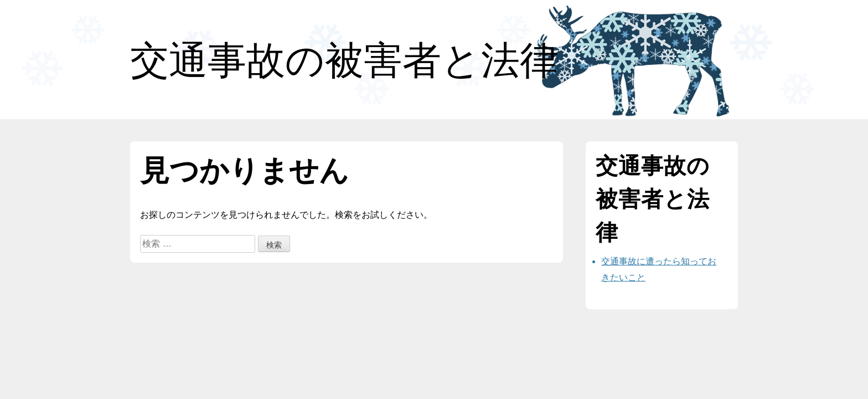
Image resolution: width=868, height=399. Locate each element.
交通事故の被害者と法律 (344, 60)
